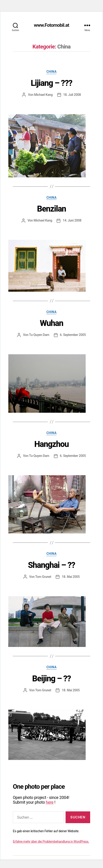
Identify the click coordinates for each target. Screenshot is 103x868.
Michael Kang (43, 95)
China (51, 72)
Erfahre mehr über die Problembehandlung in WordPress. (51, 841)
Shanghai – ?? (51, 565)
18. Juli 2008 (72, 95)
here (50, 802)
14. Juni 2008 (72, 220)
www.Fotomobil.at (51, 25)
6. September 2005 (73, 335)
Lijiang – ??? (52, 83)
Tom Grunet (43, 577)
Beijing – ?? (51, 679)
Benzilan (51, 209)
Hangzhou (51, 444)
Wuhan (52, 323)
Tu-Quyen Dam (39, 335)
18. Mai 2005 (71, 577)
